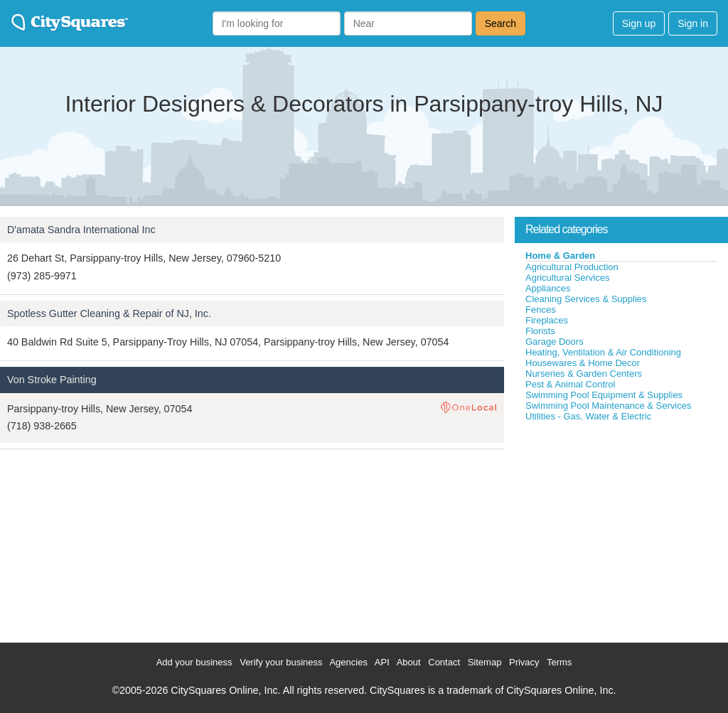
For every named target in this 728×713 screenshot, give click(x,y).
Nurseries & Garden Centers (584, 374)
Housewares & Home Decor (583, 363)
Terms (559, 662)
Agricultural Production (572, 267)
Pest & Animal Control (570, 384)
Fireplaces (547, 320)
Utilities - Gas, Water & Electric (588, 416)
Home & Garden (560, 256)
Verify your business (281, 662)
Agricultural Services (568, 278)
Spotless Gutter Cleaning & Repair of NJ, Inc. (109, 313)
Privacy (524, 662)
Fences (541, 310)
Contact (444, 662)
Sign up (639, 23)
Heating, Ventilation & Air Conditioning (603, 352)
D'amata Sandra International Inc (81, 230)
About (409, 662)
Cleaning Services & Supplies (586, 299)
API (382, 662)
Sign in (693, 23)
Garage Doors (555, 342)
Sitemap (485, 662)
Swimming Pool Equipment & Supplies (604, 395)
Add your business (194, 662)
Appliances (548, 288)
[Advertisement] (621, 529)
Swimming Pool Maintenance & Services (608, 406)
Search (500, 23)
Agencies (348, 662)
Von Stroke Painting (52, 380)
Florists (540, 331)
